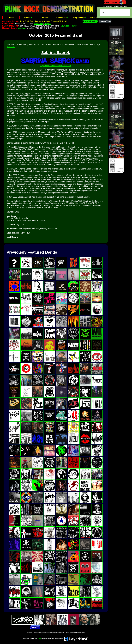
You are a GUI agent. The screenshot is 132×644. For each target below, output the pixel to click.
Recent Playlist (90, 21)
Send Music (62, 18)
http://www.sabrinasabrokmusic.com (56, 66)
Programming (80, 18)
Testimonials (81, 633)
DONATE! (35, 627)
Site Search (61, 633)
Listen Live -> (115, 2)
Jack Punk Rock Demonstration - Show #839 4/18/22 (44, 21)
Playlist (48, 24)
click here (22, 28)
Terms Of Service (71, 633)
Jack (39, 639)
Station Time (105, 21)
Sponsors (53, 633)
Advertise (29, 633)
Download (39, 24)
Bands (28, 18)
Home (11, 18)
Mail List (36, 633)
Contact (45, 18)
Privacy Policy (44, 633)
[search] (115, 13)
